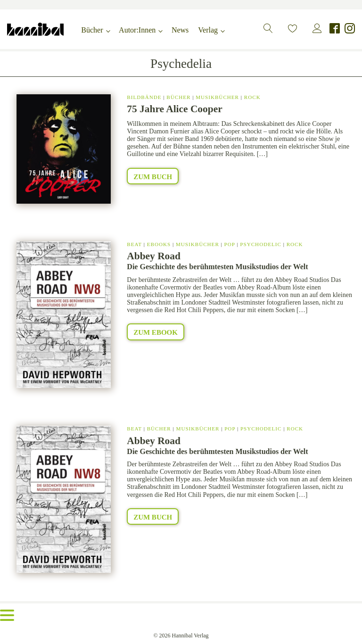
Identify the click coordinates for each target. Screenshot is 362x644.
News (180, 30)
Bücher (92, 30)
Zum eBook (156, 332)
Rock (252, 97)
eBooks (159, 244)
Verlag (208, 30)
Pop (230, 244)
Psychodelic (261, 244)
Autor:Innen (137, 30)
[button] (268, 28)
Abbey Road (154, 256)
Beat (134, 244)
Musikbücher (217, 97)
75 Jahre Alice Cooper (174, 109)
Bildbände (144, 97)
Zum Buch (153, 177)
